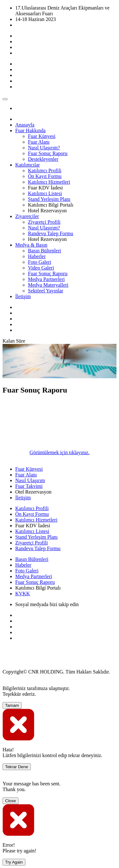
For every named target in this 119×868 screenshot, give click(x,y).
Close (10, 801)
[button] (30, 130)
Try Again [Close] (14, 862)
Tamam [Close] (12, 705)
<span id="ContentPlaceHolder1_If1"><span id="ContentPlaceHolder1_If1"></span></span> (50, 425)
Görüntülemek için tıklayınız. (60, 452)
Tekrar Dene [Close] (17, 767)
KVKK (23, 594)
